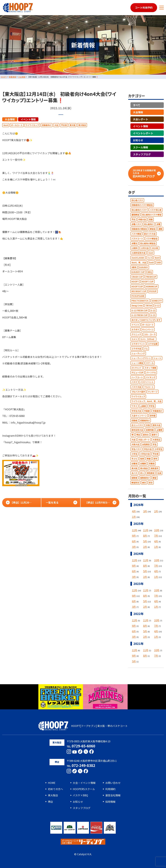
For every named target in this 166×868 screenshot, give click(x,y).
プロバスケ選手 (138, 392)
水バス (134, 473)
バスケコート (137, 239)
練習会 (153, 229)
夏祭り (154, 435)
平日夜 (64, 125)
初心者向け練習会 (148, 243)
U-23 (153, 315)
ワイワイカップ (32, 125)
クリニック (136, 334)
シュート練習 (137, 363)
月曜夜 (152, 464)
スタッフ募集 (150, 368)
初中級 (153, 416)
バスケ (134, 382)
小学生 (134, 454)
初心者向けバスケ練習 (152, 215)
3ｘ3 (150, 258)
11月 (146, 530)
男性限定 (151, 473)
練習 (155, 478)
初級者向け (47, 125)
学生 (155, 444)
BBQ (150, 272)
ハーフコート (137, 377)
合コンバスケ (137, 425)
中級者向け (157, 411)
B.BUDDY (144, 267)
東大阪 (73, 125)
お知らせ (138, 140)
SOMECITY (157, 301)
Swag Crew (137, 305)
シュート (157, 358)
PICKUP (153, 291)
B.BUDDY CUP (138, 272)
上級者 (143, 406)
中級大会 (142, 219)
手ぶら (134, 459)
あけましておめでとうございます (146, 320)
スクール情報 (141, 147)
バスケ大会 (136, 387)
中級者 (147, 411)
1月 (134, 517)
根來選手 (155, 468)
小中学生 (158, 449)
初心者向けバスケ (139, 210)
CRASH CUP (137, 277)
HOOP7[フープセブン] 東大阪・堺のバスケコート (83, 726)
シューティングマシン (141, 358)
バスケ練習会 (152, 239)
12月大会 (145, 248)
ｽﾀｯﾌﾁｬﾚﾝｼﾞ (137, 368)
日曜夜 (134, 464)
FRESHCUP (151, 277)
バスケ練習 (136, 234)
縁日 (144, 483)
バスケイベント (147, 382)
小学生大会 (145, 454)
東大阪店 (82, 125)
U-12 (157, 305)
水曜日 (134, 243)
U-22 (153, 310)
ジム (146, 349)
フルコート (149, 387)
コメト (134, 339)
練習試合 (135, 483)
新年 (155, 459)
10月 (157, 530)
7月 (156, 536)
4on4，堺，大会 (139, 262)
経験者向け (145, 478)
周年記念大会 (137, 430)
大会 (56, 125)
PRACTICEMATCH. (140, 301)
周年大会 (156, 425)
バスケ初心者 (156, 210)
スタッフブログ (142, 154)
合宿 (148, 425)
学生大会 (148, 449)
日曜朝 (143, 464)
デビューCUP (137, 373)
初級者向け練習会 (139, 229)
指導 (142, 459)
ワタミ (134, 406)
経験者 (134, 478)
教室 (149, 459)
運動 (160, 229)
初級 (151, 219)
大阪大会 (135, 444)
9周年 (134, 267)
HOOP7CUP (137, 286)
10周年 (135, 248)
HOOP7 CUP (148, 282)
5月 (145, 541)
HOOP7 (135, 282)
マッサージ (153, 392)
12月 (135, 530)
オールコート (17, 125)
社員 (159, 473)
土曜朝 (159, 430)
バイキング (151, 377)
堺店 (138, 435)
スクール (150, 363)
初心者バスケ (137, 200)
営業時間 (150, 430)
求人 (142, 473)
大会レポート (141, 119)
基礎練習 (135, 215)
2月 (156, 511)
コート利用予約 (144, 8)
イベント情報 (28, 119)
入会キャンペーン (139, 416)
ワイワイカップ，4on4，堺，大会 (146, 401)
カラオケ (135, 329)
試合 (151, 483)
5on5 (151, 262)
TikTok (149, 305)
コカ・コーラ (150, 334)
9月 (134, 536)
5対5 (159, 262)
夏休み (146, 435)
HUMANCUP (152, 286)
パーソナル (151, 373)
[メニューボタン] (162, 8)
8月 (145, 536)
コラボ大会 (136, 349)
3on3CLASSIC (138, 258)
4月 (134, 511)
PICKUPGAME (138, 296)
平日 (133, 219)
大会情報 (10, 119)
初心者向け (149, 224)
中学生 (152, 406)
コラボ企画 (153, 344)
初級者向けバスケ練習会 (142, 205)
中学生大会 (136, 411)
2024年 (155, 248)
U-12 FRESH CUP (140, 310)
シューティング (138, 353)
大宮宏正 (156, 440)
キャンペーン (148, 329)
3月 (145, 511)
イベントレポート (143, 133)
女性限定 (146, 444)
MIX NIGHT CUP (139, 291)
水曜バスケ (136, 224)
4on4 (6, 125)
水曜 (158, 224)
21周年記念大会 (138, 253)
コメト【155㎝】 (148, 339)
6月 (134, 541)
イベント (135, 325)
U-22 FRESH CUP (140, 315)
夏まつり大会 (150, 234)
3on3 (151, 253)
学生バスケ (136, 449)
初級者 (134, 420)
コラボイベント (138, 344)
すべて (137, 105)
